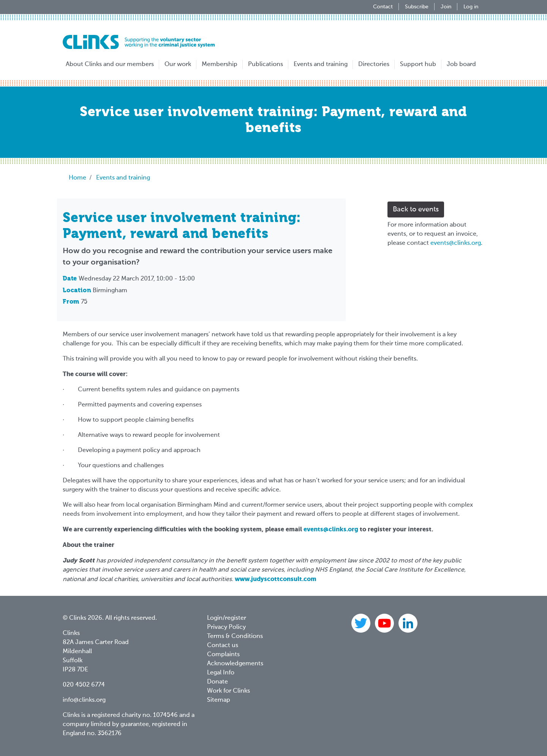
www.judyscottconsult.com (276, 579)
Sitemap (219, 700)
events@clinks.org (456, 243)
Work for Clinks (228, 691)
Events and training (321, 65)
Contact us (223, 646)
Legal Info (221, 673)
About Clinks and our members (110, 65)
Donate (217, 682)
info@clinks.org (84, 700)
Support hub (418, 65)
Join (446, 7)
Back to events (416, 209)
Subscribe (417, 7)
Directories (374, 65)
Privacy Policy (226, 627)
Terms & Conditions (235, 636)
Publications (266, 65)
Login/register (227, 618)
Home (77, 178)
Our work (178, 65)
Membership (220, 65)
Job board (461, 65)
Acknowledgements (235, 664)
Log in (471, 7)
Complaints (223, 655)
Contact (383, 7)
